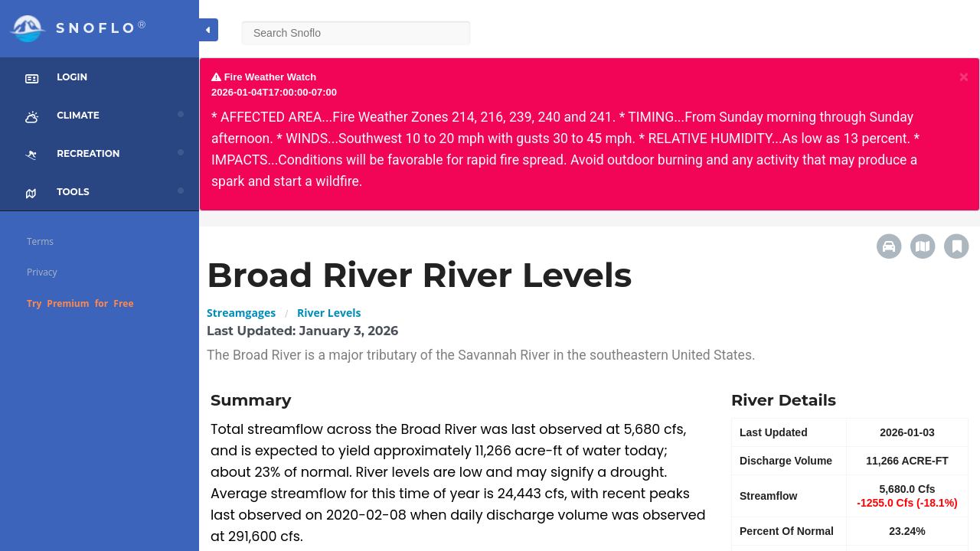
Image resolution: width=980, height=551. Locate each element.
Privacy (42, 272)
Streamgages (241, 313)
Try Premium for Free (80, 303)
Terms (40, 241)
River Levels (329, 313)
